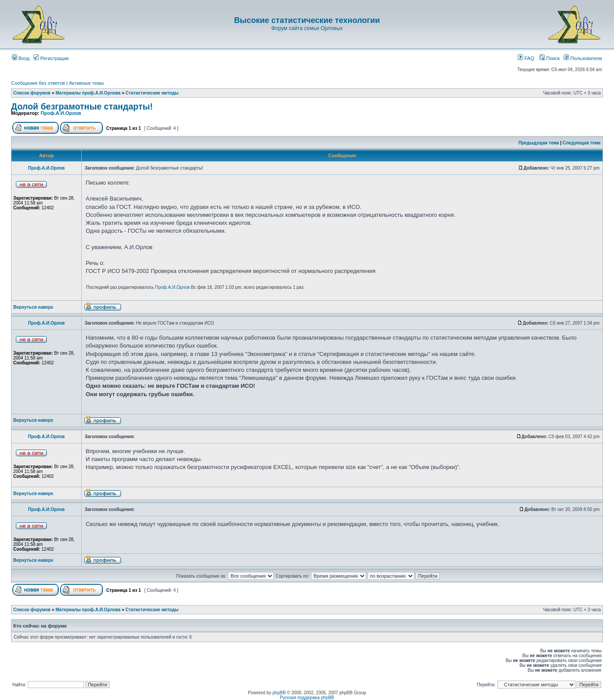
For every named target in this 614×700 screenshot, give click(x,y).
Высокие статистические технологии (307, 20)
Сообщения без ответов (38, 83)
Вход (21, 58)
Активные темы (86, 83)
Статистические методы (152, 93)
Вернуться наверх (33, 307)
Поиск (550, 58)
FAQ (526, 58)
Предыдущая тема (539, 143)
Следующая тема (582, 143)
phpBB (279, 693)
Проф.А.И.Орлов (61, 113)
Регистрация (51, 58)
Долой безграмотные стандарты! (82, 106)
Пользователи (583, 58)
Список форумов (32, 93)
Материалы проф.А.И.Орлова (88, 93)
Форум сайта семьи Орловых (307, 28)
